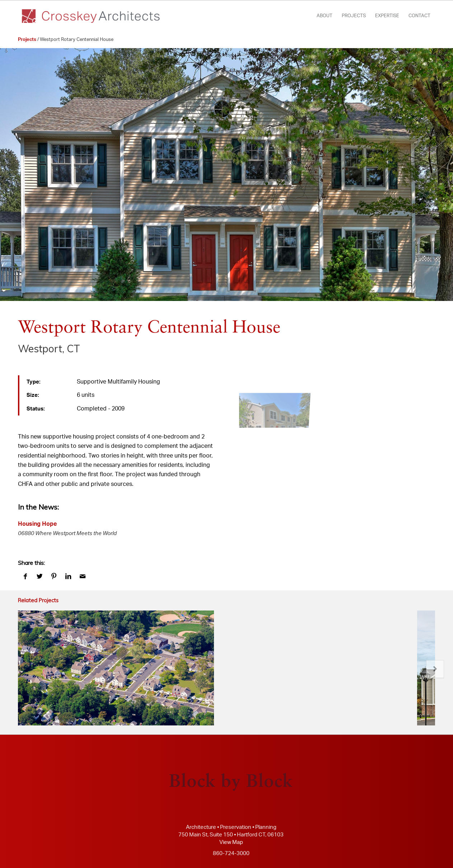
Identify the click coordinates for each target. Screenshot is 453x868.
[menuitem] (324, 16)
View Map (231, 842)
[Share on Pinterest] (54, 577)
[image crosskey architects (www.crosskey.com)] (272, 401)
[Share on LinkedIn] (68, 577)
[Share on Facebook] (25, 577)
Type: (34, 382)
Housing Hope (37, 524)
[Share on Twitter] (39, 577)
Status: (36, 409)
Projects (27, 40)
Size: (33, 395)
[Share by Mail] (83, 577)
